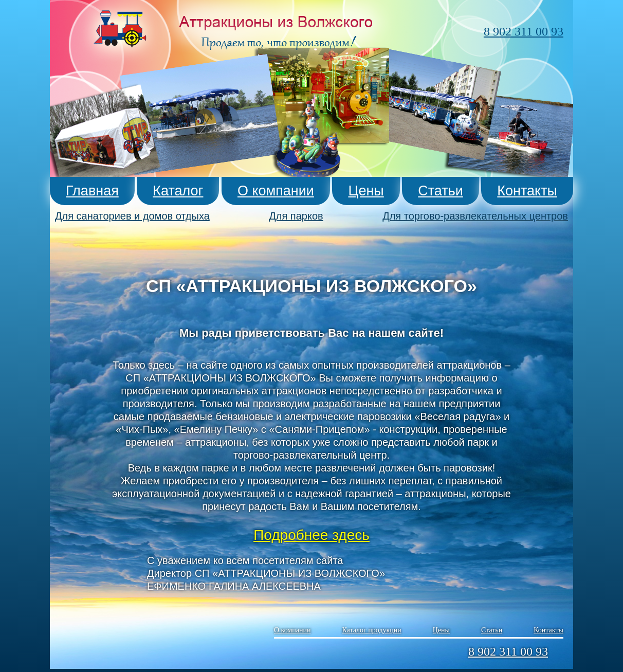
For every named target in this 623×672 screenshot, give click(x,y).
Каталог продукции (371, 628)
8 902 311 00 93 (524, 31)
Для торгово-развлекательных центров (475, 216)
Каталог (178, 191)
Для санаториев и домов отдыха (132, 216)
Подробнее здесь (311, 535)
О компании (276, 191)
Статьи (441, 191)
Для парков (296, 216)
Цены (366, 191)
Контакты (527, 191)
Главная (92, 191)
